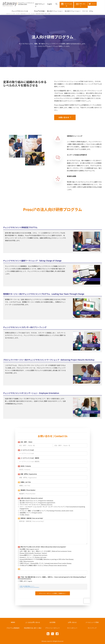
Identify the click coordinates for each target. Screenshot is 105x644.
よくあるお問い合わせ (33, 622)
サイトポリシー (72, 628)
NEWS (13, 622)
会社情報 (52, 622)
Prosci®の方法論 (37, 11)
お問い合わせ (81, 5)
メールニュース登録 (92, 622)
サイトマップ (92, 628)
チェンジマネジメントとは (20, 11)
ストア (92, 4)
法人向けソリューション (73, 11)
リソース (85, 11)
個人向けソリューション (55, 11)
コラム (91, 11)
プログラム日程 (67, 5)
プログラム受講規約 (13, 628)
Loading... (53, 516)
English (50, 4)
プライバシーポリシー (52, 628)
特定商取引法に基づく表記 (33, 628)
